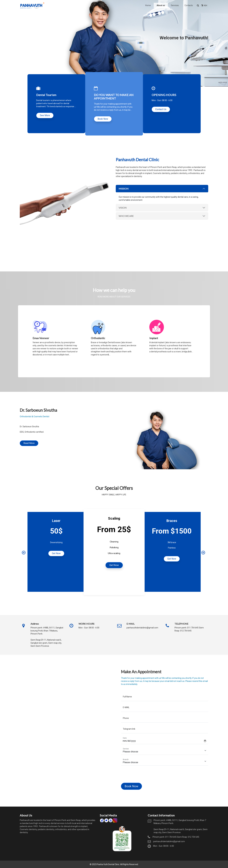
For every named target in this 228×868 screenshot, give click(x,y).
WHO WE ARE (121, 225)
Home (148, 5)
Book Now (103, 119)
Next (203, 552)
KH (204, 6)
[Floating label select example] (145, 757)
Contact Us (161, 109)
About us (161, 5)
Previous (23, 552)
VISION (119, 220)
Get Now (56, 553)
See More (45, 115)
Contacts (189, 5)
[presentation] (132, 771)
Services (175, 5)
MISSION (120, 209)
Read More (62, 452)
